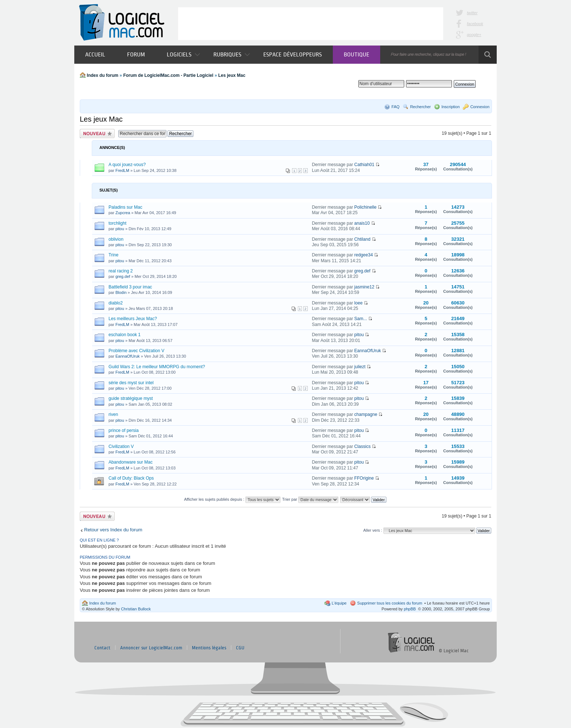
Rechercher (420, 107)
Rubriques (232, 54)
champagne (366, 414)
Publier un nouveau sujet (97, 133)
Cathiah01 (364, 165)
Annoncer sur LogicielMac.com (151, 648)
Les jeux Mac (232, 75)
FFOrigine (364, 478)
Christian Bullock (136, 609)
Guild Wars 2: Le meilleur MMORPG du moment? (157, 367)
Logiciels (183, 54)
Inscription (450, 107)
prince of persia (124, 430)
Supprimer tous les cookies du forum (390, 603)
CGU (240, 648)
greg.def (123, 276)
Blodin (121, 292)
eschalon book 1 (125, 335)
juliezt (360, 367)
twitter (472, 13)
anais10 (362, 223)
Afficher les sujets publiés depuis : (232, 499)
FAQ (395, 107)
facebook (475, 24)
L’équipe (339, 603)
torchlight (117, 223)
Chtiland (362, 239)
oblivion (116, 239)
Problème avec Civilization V (136, 351)
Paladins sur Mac (125, 207)
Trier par (310, 499)
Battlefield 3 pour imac (130, 287)
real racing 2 (121, 271)
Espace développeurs (293, 54)
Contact (102, 648)
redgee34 (364, 255)
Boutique (357, 54)
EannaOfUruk (128, 356)
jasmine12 (364, 287)
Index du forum (103, 75)
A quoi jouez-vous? (127, 165)
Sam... (361, 319)
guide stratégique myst (131, 398)
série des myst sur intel (131, 383)
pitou (120, 229)
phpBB (410, 609)
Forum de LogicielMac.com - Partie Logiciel (168, 75)
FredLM (122, 170)
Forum (136, 54)
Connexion (480, 107)
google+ (474, 35)
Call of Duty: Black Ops (131, 478)
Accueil (95, 54)
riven (113, 414)
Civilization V (121, 446)
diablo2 (116, 303)
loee (359, 303)
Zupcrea (123, 213)
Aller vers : (373, 530)
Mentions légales (209, 648)
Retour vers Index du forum (113, 530)
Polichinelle (365, 207)
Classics (363, 446)
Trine (113, 255)
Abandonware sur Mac (131, 462)
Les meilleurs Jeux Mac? (133, 319)
